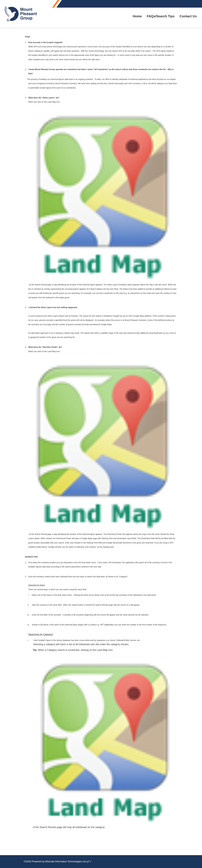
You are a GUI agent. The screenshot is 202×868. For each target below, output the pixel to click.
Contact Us (188, 16)
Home (137, 16)
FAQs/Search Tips (161, 16)
